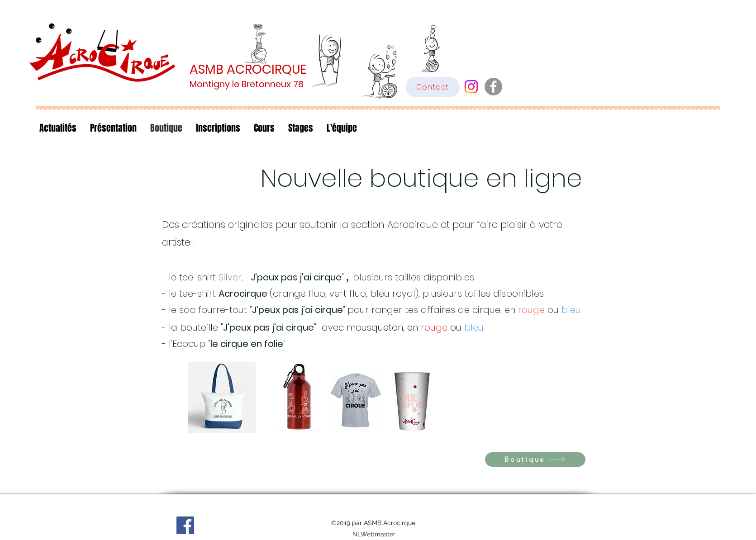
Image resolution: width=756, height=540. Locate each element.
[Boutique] (535, 459)
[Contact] (433, 87)
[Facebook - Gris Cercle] (493, 87)
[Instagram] (471, 87)
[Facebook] (185, 525)
